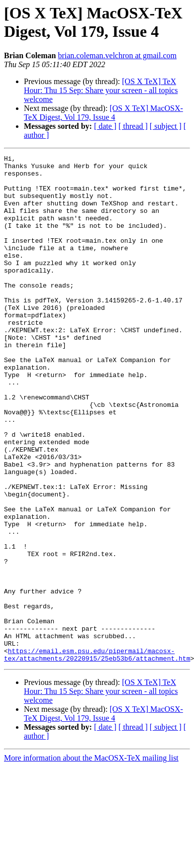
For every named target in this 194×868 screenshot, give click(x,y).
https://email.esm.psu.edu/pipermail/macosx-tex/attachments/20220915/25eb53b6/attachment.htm (97, 755)
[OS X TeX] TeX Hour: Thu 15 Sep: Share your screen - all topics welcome (101, 90)
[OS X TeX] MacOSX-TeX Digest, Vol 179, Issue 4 (103, 113)
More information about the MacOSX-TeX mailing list (91, 859)
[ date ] (105, 126)
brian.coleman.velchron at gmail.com (117, 55)
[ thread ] (133, 126)
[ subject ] (166, 126)
